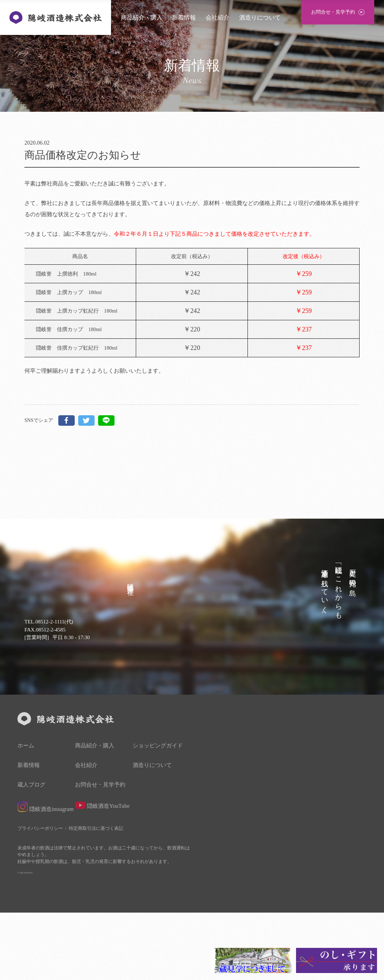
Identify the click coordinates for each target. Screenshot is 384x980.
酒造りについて (260, 18)
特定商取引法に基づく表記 (96, 896)
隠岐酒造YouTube (102, 873)
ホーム (26, 813)
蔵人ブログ (31, 853)
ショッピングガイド (158, 813)
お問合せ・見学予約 (100, 853)
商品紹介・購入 (142, 18)
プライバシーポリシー (40, 896)
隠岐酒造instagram (46, 875)
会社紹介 (217, 18)
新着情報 (184, 18)
